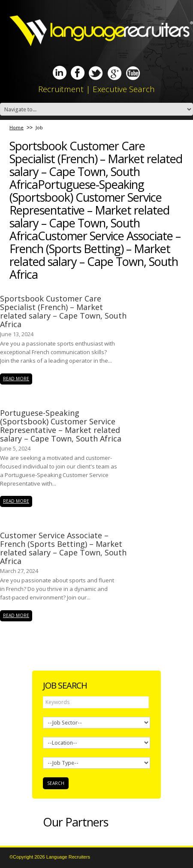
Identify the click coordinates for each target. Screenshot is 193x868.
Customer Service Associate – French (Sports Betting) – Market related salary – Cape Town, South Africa (63, 548)
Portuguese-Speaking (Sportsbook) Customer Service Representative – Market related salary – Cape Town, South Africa (61, 426)
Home (17, 127)
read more (16, 379)
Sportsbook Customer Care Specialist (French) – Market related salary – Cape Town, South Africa (63, 311)
